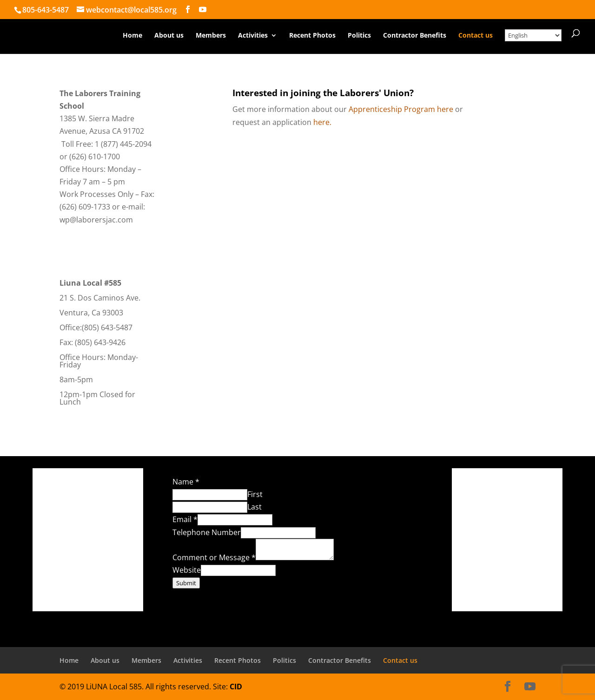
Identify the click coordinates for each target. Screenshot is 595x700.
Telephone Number (207, 532)
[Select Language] (533, 35)
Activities (253, 36)
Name (186, 482)
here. (322, 122)
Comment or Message (214, 557)
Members (211, 36)
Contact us (476, 36)
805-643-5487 (46, 10)
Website (187, 570)
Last (255, 507)
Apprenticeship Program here (401, 109)
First (255, 494)
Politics (359, 36)
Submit (186, 583)
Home (132, 36)
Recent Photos (312, 36)
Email (185, 519)
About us (169, 36)
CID (236, 687)
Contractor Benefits (415, 36)
